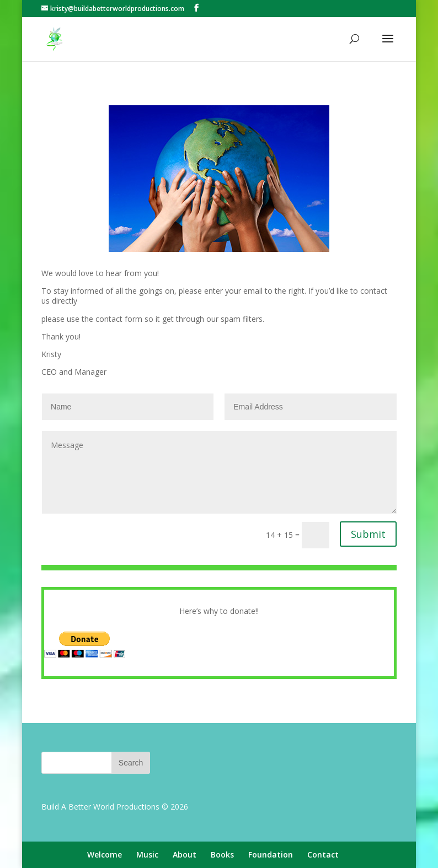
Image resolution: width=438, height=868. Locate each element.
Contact (323, 854)
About (185, 854)
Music (147, 854)
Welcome (105, 854)
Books (222, 854)
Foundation (271, 854)
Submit (368, 534)
